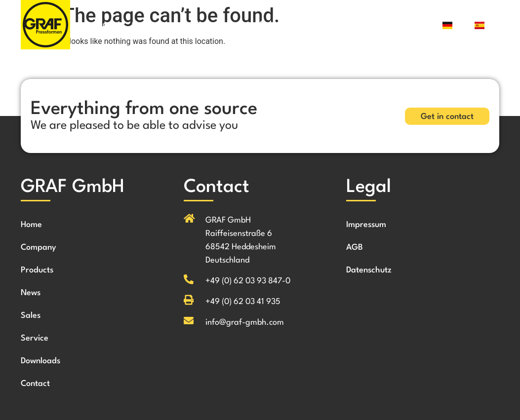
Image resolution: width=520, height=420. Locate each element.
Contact (401, 24)
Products (197, 24)
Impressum (366, 225)
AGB (355, 248)
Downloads (354, 24)
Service (307, 24)
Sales (270, 24)
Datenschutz (369, 270)
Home (108, 24)
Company (150, 24)
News (237, 24)
